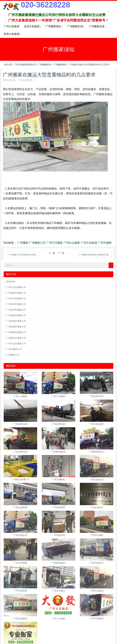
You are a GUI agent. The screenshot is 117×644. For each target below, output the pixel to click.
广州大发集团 (12, 26)
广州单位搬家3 (97, 591)
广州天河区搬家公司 (16, 298)
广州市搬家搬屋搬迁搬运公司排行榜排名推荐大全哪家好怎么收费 (57, 15)
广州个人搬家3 (59, 396)
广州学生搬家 (97, 535)
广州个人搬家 (59, 619)
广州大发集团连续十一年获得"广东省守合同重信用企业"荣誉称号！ (58, 20)
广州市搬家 (105, 243)
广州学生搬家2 (97, 618)
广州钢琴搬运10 (97, 452)
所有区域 (11, 282)
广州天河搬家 (55, 243)
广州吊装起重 (20, 591)
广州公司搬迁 (59, 591)
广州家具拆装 (59, 535)
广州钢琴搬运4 (59, 563)
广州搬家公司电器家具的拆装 (22, 255)
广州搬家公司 (112, 15)
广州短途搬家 (59, 507)
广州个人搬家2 (20, 396)
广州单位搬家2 (20, 619)
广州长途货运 (97, 507)
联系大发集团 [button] (12, 34)
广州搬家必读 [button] (97, 26)
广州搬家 (23, 243)
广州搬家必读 (44, 65)
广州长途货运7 (97, 563)
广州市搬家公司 (14, 349)
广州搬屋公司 (13, 355)
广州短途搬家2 (20, 507)
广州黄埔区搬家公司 (16, 321)
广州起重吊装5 (59, 424)
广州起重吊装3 (97, 396)
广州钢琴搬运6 (59, 452)
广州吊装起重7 (97, 424)
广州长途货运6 (97, 480)
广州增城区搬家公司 (16, 332)
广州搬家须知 (60, 65)
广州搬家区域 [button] (76, 26)
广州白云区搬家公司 (16, 287)
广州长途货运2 (20, 535)
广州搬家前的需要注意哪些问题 (94, 255)
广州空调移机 (59, 479)
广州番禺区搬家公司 (16, 315)
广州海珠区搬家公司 (16, 304)
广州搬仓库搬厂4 (20, 479)
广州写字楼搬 (20, 563)
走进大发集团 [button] (32, 26)
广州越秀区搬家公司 (16, 293)
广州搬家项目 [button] (54, 26)
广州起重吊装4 (20, 452)
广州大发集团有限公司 (25, 65)
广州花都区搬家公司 (16, 327)
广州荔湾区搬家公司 (16, 310)
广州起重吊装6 (20, 424)
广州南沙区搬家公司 (16, 338)
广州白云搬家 (72, 243)
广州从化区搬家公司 (16, 344)
